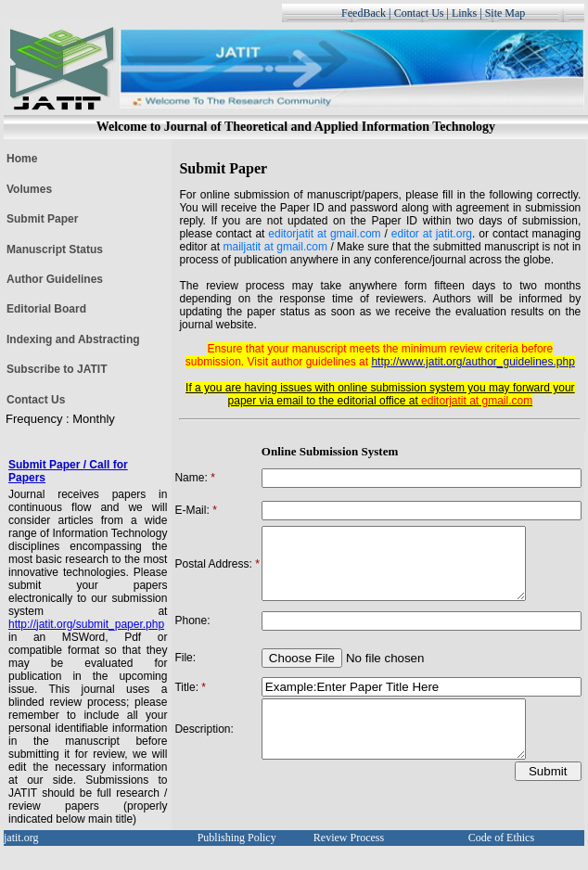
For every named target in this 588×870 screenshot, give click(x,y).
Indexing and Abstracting (73, 339)
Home (22, 159)
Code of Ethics (501, 840)
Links (464, 13)
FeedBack (364, 13)
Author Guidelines (55, 279)
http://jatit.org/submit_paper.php (86, 624)
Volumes (29, 189)
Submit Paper (42, 219)
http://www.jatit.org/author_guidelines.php (473, 362)
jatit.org (21, 840)
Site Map (505, 13)
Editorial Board (46, 309)
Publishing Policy (237, 840)
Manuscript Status (55, 249)
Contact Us (419, 13)
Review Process (349, 840)
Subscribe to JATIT (57, 369)
